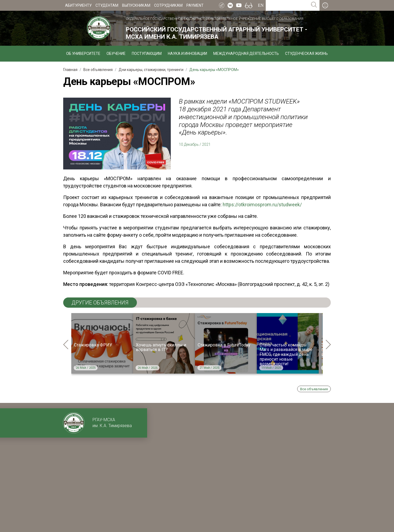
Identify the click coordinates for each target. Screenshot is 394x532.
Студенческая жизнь (306, 54)
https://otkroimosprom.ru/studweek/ (262, 205)
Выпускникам (136, 5)
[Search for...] (287, 5)
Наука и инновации (187, 54)
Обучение (116, 54)
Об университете (83, 54)
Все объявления (314, 389)
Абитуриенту (78, 5)
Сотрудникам (168, 5)
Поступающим (147, 54)
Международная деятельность (246, 54)
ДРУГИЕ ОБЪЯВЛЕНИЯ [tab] (100, 303)
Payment (195, 5)
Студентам (107, 5)
